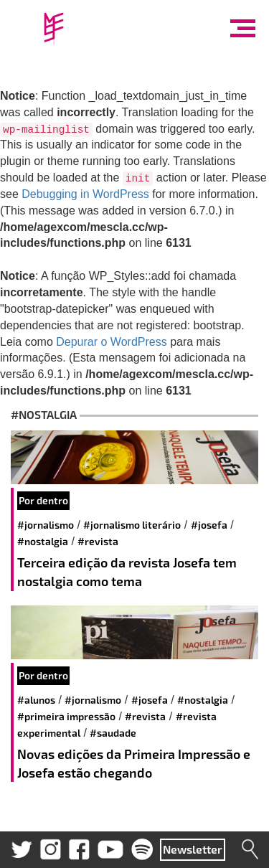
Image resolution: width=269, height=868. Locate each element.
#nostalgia (43, 541)
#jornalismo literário (132, 525)
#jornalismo (46, 525)
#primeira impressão (66, 716)
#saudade (113, 733)
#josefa (209, 525)
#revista (98, 541)
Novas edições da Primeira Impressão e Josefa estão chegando (134, 763)
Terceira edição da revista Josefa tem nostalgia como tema (127, 572)
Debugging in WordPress (85, 194)
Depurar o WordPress (111, 342)
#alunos (36, 700)
